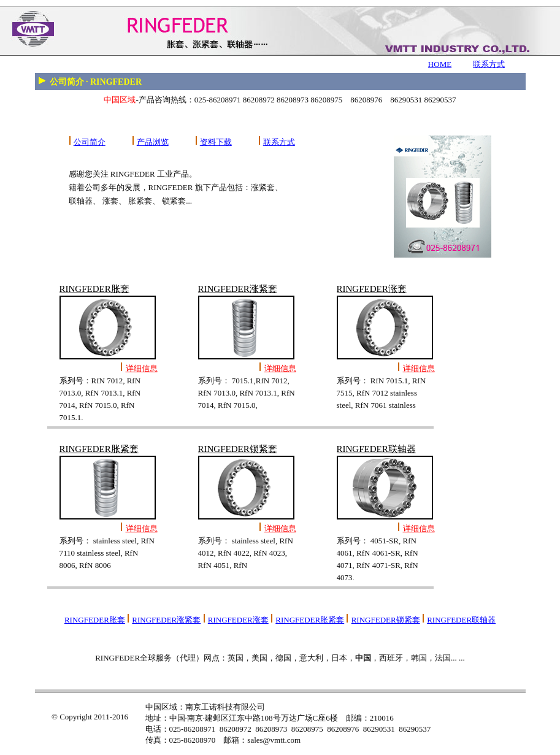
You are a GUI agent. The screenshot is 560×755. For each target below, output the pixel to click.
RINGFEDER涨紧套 (166, 620)
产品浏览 (153, 142)
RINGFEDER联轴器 (461, 620)
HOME (440, 64)
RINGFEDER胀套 (95, 620)
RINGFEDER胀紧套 (310, 620)
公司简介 (90, 142)
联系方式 (489, 64)
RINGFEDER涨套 (238, 620)
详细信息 (142, 368)
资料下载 (216, 142)
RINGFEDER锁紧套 (386, 620)
